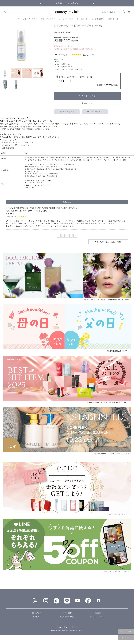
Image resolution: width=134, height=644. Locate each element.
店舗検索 (98, 613)
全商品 (57, 62)
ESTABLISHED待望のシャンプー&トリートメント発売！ (111, 454)
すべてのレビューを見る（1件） (108, 242)
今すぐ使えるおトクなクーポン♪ (118, 571)
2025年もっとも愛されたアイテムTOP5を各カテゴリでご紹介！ (108, 402)
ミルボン (71, 67)
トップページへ (126, 638)
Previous (43, 3)
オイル (69, 64)
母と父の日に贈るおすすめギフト (118, 351)
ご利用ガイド (82, 19)
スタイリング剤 (60, 64)
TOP (18, 19)
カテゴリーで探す (30, 19)
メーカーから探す (66, 19)
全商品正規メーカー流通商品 (67, 3)
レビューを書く (95, 112)
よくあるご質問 (98, 19)
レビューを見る (67, 112)
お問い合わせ (113, 19)
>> (75, 236)
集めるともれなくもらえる (120, 514)
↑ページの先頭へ (126, 631)
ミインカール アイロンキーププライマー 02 (88, 81)
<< (59, 236)
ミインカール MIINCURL (75, 69)
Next (91, 3)
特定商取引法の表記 (67, 617)
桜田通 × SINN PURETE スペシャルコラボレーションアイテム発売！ (107, 300)
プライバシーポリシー (98, 617)
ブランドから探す (48, 19)
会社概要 (36, 617)
